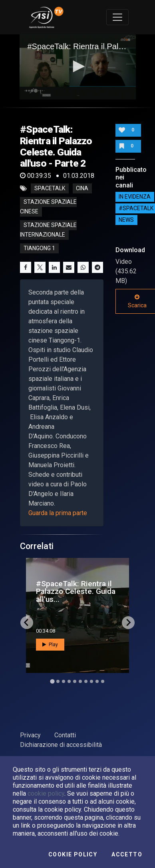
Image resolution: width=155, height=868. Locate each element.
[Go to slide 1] (52, 681)
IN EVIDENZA (135, 197)
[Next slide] (128, 623)
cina (82, 189)
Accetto (127, 854)
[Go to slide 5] (75, 681)
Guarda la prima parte (58, 513)
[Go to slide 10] (103, 681)
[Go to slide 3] (64, 681)
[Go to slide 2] (58, 681)
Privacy (30, 735)
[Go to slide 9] (97, 681)
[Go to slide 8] (91, 681)
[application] (78, 67)
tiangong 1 (39, 249)
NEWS (126, 220)
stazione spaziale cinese (48, 207)
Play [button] (50, 645)
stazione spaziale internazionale (48, 230)
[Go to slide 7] (86, 681)
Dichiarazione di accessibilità (61, 745)
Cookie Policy (73, 854)
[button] (77, 66)
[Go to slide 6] (80, 681)
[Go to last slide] (27, 623)
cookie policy (46, 793)
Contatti (65, 735)
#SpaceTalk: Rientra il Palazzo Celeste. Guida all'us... (76, 591)
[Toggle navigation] (117, 17)
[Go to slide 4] (69, 681)
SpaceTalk (50, 189)
